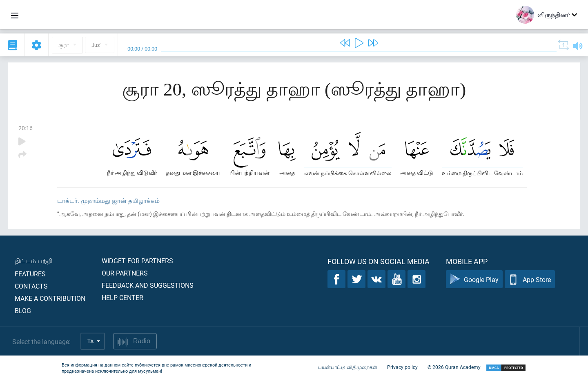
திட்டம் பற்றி (34, 261)
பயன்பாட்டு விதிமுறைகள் (348, 367)
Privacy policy (402, 367)
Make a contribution (50, 298)
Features (30, 274)
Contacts (31, 286)
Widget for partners (137, 261)
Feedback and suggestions (148, 285)
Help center (122, 297)
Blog (23, 310)
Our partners (125, 273)
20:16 (26, 128)
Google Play (474, 279)
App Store (530, 279)
